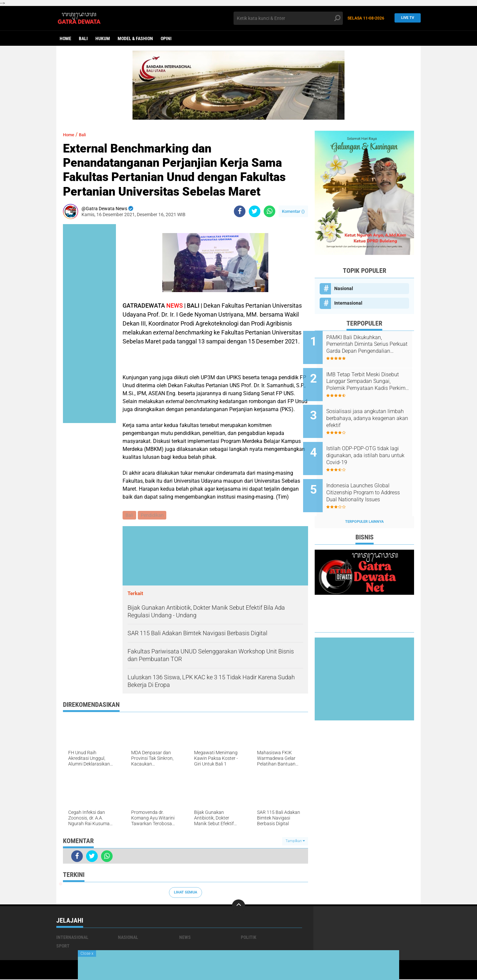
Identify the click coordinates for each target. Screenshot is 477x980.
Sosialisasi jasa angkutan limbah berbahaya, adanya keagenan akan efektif (369, 411)
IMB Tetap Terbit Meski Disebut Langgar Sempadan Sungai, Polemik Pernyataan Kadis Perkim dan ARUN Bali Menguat (371, 378)
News (185, 938)
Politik (249, 938)
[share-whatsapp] (269, 211)
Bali (83, 38)
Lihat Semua (185, 893)
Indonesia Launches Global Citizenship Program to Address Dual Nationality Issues (370, 478)
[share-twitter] (255, 211)
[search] (288, 18)
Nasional (344, 288)
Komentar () (293, 211)
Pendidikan (153, 516)
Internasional (348, 303)
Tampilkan (295, 842)
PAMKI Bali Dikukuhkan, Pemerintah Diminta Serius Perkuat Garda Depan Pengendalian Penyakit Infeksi (373, 344)
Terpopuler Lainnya (364, 504)
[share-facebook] (240, 211)
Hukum (103, 38)
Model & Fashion (135, 38)
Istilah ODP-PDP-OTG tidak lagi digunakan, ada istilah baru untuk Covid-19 (369, 445)
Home (65, 38)
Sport (63, 947)
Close (87, 953)
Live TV (406, 18)
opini (166, 38)
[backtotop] (238, 907)
